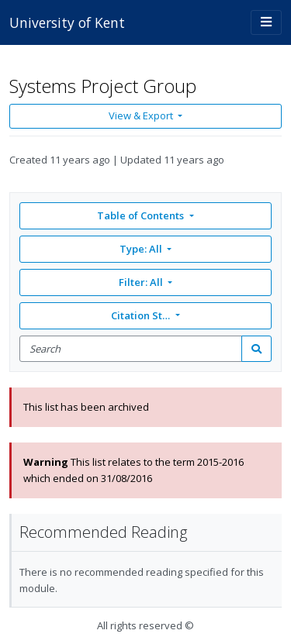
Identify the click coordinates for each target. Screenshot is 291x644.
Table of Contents (142, 215)
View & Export (142, 115)
